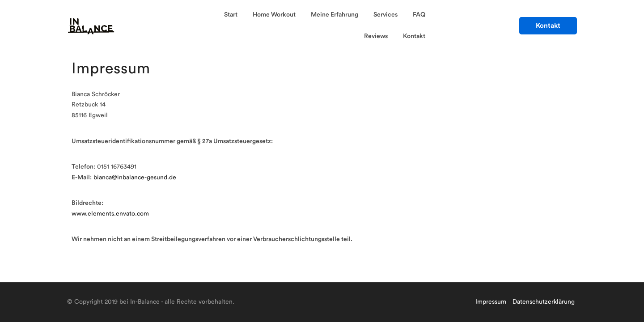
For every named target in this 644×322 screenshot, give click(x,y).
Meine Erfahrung (335, 15)
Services (386, 15)
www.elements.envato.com (110, 214)
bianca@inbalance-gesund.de (135, 178)
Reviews (376, 36)
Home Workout (274, 15)
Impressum (491, 302)
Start (231, 15)
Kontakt (414, 36)
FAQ (419, 15)
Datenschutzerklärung (544, 302)
